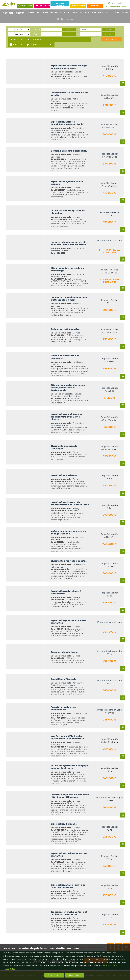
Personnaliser (75, 975)
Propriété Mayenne (109, 183)
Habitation (17, 39)
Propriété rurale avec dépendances (63, 708)
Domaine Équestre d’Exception (69, 151)
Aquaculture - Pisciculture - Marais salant (68, 684)
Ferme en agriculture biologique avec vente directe (70, 767)
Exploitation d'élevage (64, 824)
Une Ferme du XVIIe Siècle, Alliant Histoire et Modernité (67, 737)
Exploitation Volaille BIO (65, 475)
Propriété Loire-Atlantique (109, 798)
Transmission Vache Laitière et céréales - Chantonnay (69, 913)
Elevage (79, 72)
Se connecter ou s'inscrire (116, 6)
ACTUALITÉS (121, 13)
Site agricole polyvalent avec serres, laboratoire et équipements (68, 388)
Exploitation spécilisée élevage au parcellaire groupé (69, 67)
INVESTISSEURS (78, 6)
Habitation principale (61, 74)
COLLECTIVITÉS (42, 6)
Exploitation (34, 39)
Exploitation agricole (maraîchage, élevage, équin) (67, 123)
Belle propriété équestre (65, 329)
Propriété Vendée (110, 66)
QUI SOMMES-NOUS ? (13, 13)
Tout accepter (54, 975)
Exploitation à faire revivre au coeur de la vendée (68, 886)
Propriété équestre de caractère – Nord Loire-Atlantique (70, 796)
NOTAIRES (95, 6)
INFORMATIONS (69, 13)
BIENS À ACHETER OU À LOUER (42, 13)
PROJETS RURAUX (60, 4)
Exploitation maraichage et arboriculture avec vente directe (66, 417)
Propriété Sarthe (110, 125)
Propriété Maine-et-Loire (110, 241)
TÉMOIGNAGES (65, 19)
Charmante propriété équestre (69, 561)
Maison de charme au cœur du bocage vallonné (68, 532)
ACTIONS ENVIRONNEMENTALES (96, 13)
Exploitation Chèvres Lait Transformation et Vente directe (70, 503)
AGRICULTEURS (26, 6)
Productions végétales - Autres (67, 129)
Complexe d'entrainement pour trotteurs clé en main (69, 299)
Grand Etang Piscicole (63, 679)
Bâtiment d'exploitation (65, 652)
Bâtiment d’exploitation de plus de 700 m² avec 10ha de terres (69, 243)
